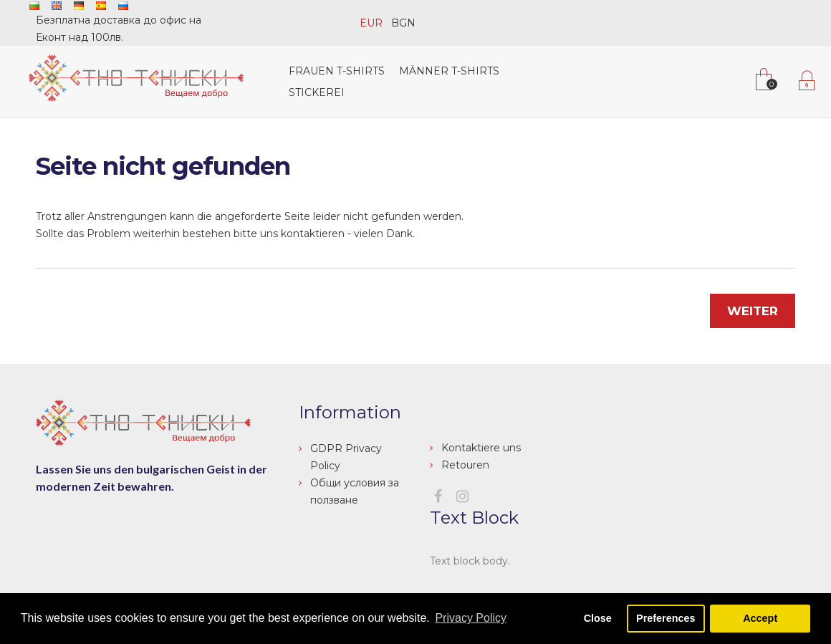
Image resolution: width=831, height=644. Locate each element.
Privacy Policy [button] (471, 618)
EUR (371, 23)
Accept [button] (760, 618)
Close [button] (598, 618)
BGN (403, 23)
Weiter (753, 311)
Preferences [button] (666, 618)
